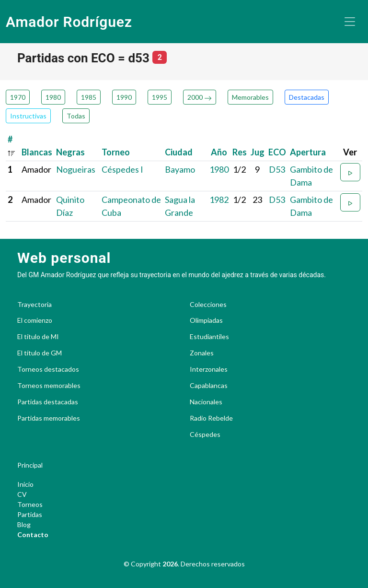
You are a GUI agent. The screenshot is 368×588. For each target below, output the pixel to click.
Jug (258, 152)
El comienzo (35, 320)
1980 (53, 97)
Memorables (250, 97)
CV (22, 494)
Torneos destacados (48, 369)
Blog (24, 524)
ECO (277, 152)
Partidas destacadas (48, 402)
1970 (18, 97)
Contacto (33, 535)
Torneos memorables (49, 386)
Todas (76, 116)
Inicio (25, 484)
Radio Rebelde (211, 418)
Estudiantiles (209, 337)
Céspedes (205, 435)
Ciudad (179, 152)
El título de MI (38, 337)
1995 (160, 97)
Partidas (30, 514)
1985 (89, 97)
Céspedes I (122, 169)
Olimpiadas (206, 320)
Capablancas (209, 386)
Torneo (116, 152)
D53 (277, 169)
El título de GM (40, 353)
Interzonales (209, 369)
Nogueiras (76, 169)
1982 (219, 200)
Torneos (30, 504)
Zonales (202, 353)
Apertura (308, 152)
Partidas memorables (49, 418)
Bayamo (180, 169)
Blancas (37, 152)
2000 (200, 97)
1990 (124, 97)
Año (219, 152)
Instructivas (28, 116)
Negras (70, 152)
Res (240, 152)
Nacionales (206, 402)
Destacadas (307, 97)
